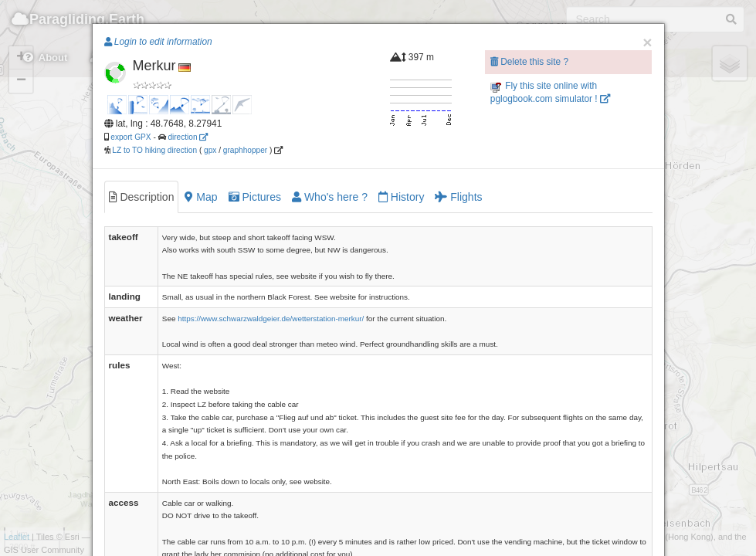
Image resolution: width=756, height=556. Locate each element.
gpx (210, 150)
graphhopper (245, 150)
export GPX (131, 137)
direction (188, 137)
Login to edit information (158, 42)
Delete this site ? (529, 62)
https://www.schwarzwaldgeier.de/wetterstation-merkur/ (271, 319)
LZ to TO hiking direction (154, 150)
